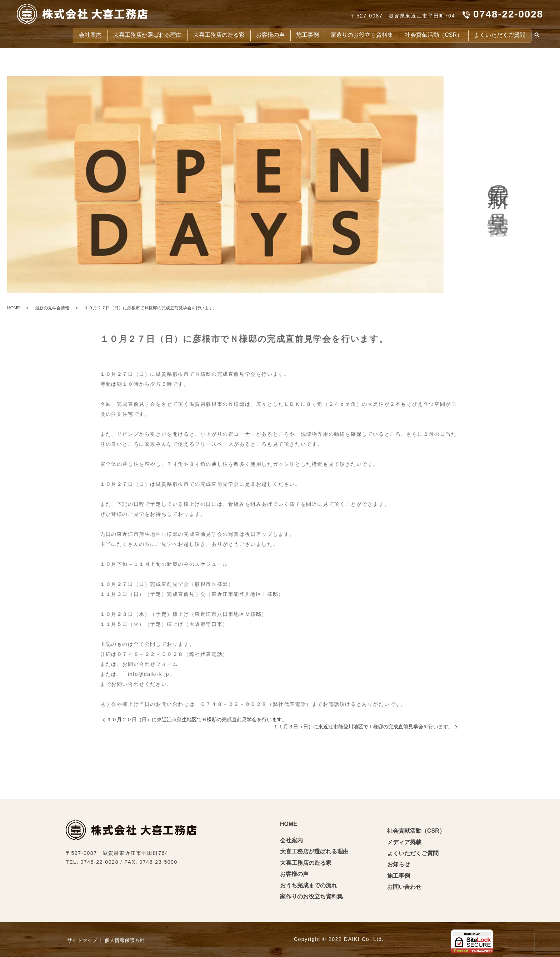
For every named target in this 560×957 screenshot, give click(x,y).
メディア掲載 (404, 841)
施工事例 (294, 34)
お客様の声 (254, 34)
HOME (14, 307)
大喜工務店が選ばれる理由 (124, 34)
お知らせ (399, 863)
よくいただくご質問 (498, 34)
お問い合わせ (404, 885)
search (537, 35)
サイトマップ (82, 939)
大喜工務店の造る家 (199, 34)
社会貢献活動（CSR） (427, 34)
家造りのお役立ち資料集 (351, 34)
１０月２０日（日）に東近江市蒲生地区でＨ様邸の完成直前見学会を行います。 (197, 718)
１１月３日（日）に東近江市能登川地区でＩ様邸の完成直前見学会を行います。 (363, 725)
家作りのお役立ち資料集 (311, 895)
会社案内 (63, 34)
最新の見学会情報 (52, 307)
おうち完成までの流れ (309, 884)
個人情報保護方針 (125, 939)
